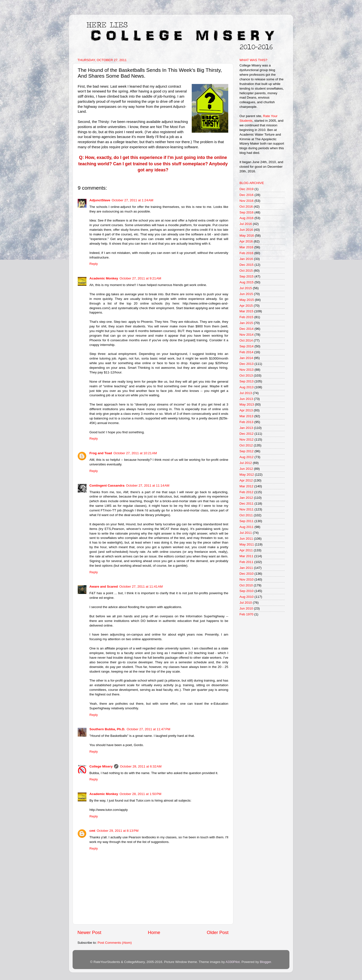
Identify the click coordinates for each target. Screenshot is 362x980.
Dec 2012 (247, 434)
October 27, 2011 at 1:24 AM (133, 200)
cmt (92, 831)
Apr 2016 (246, 241)
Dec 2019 (247, 189)
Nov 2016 (247, 201)
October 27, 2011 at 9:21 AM (140, 278)
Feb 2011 (246, 562)
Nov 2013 (247, 370)
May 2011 (247, 544)
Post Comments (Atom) (115, 943)
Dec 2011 (247, 504)
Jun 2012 (246, 469)
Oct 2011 (246, 515)
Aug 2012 (247, 457)
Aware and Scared (104, 587)
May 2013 (247, 404)
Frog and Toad (101, 453)
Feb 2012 (246, 492)
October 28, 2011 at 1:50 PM (140, 794)
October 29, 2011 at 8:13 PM (118, 831)
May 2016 (247, 236)
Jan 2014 (246, 358)
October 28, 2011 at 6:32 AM (141, 766)
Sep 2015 (247, 276)
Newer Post (89, 932)
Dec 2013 (247, 364)
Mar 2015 (246, 311)
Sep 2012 (247, 451)
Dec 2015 (247, 265)
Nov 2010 (247, 579)
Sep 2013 (247, 381)
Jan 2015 (246, 323)
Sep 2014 (247, 346)
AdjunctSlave (100, 200)
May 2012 (247, 475)
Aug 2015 (247, 282)
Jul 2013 (246, 393)
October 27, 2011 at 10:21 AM (135, 453)
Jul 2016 (246, 224)
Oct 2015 (246, 271)
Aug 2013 (247, 387)
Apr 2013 (246, 410)
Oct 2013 (246, 375)
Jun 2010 (246, 608)
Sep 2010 (247, 591)
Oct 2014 (246, 340)
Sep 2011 (247, 521)
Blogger (265, 962)
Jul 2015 (246, 288)
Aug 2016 (247, 218)
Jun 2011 (246, 539)
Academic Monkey (104, 278)
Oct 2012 (246, 445)
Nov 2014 (247, 335)
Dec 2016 (247, 195)
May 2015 (247, 300)
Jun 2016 (246, 230)
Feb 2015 (246, 317)
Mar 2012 (246, 486)
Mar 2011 (246, 556)
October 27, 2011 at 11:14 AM (148, 485)
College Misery (101, 766)
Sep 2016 (247, 212)
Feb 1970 (246, 614)
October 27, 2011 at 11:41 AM (141, 587)
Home (154, 932)
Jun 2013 (246, 399)
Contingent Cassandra (107, 485)
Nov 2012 (247, 439)
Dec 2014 (247, 329)
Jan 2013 (246, 428)
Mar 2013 (246, 416)
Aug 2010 (247, 597)
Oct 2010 (246, 585)
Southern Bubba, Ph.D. (107, 729)
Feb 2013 (246, 422)
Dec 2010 (247, 574)
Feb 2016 (246, 253)
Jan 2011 (246, 568)
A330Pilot (233, 962)
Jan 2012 (246, 498)
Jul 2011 (246, 533)
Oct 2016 (246, 207)
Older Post (218, 932)
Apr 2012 (246, 480)
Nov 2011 (247, 509)
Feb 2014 (246, 352)
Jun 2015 (246, 294)
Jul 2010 (246, 603)
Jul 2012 (246, 463)
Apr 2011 (246, 550)
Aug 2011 (247, 527)
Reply (94, 264)
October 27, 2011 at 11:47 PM (148, 729)
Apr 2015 (246, 306)
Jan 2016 (246, 259)
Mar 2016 (246, 247)
